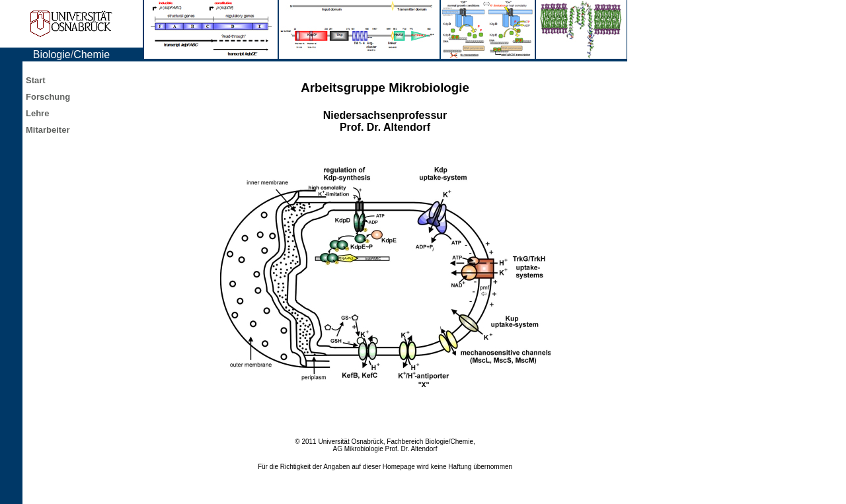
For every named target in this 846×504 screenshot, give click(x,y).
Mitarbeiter (48, 130)
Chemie (92, 54)
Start (36, 80)
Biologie (52, 54)
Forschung (48, 97)
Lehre (37, 113)
